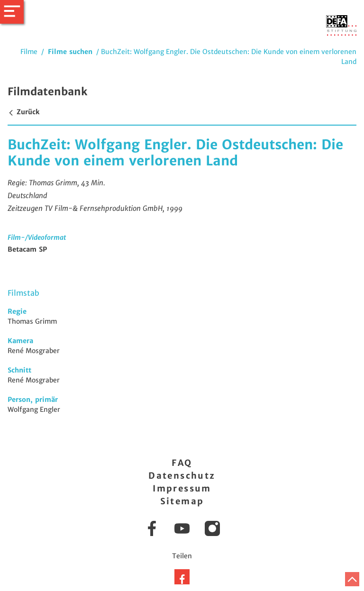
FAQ (182, 463)
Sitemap (182, 501)
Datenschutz (182, 476)
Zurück (23, 112)
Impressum (182, 488)
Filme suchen (70, 52)
